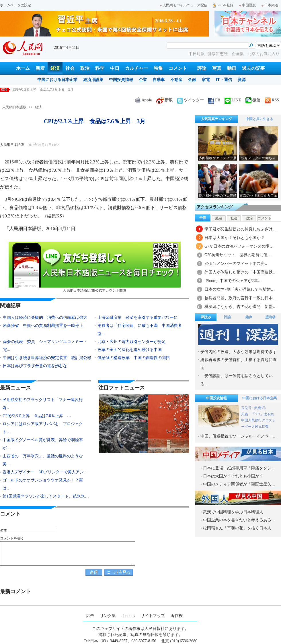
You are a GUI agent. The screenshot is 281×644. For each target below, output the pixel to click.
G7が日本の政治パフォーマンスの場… (239, 246)
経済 (55, 68)
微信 (253, 100)
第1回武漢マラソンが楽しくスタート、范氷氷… (46, 496)
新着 (40, 68)
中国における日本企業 (57, 80)
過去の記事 (253, 68)
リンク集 (108, 616)
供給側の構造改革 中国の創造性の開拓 (134, 358)
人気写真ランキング (216, 119)
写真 (217, 68)
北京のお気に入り (264, 54)
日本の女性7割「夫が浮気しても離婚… (240, 289)
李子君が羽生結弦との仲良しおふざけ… (241, 229)
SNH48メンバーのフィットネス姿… (237, 264)
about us (128, 616)
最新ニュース (15, 388)
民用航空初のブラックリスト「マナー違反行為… (43, 404)
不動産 (176, 80)
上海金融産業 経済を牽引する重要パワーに (138, 318)
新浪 (164, 100)
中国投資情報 (121, 80)
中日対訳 (197, 54)
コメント (178, 68)
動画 (232, 68)
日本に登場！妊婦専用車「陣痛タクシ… (239, 468)
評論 (202, 68)
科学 (100, 68)
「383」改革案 (263, 414)
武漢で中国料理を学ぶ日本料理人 (233, 512)
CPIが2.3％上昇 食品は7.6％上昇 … (37, 416)
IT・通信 (224, 80)
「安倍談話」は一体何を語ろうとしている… (237, 380)
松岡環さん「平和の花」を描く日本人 (237, 528)
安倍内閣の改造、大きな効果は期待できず (239, 352)
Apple (143, 100)
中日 (115, 68)
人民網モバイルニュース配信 (184, 5)
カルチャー (136, 68)
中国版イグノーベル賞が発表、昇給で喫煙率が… (43, 444)
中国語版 (247, 5)
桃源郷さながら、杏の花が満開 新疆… (241, 307)
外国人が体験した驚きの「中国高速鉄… (241, 272)
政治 (85, 68)
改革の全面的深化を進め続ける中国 (130, 350)
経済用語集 (93, 80)
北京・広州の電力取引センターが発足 (132, 342)
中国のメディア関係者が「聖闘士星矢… (239, 484)
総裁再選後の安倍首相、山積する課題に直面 (239, 364)
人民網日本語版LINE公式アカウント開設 (95, 267)
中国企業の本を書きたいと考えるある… (239, 520)
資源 (242, 80)
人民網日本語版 (14, 107)
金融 (192, 80)
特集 (158, 68)
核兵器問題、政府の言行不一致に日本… (241, 298)
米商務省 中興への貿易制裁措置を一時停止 (43, 326)
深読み (206, 317)
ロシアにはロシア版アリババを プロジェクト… (43, 428)
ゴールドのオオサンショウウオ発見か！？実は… (43, 484)
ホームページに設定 (15, 5)
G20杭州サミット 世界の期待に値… (238, 255)
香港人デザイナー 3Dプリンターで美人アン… (45, 472)
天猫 (245, 414)
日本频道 (270, 5)
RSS (272, 100)
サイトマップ (153, 616)
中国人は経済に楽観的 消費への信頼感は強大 (45, 318)
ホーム (23, 68)
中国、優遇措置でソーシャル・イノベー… (239, 436)
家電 (206, 80)
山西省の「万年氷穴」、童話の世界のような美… (43, 460)
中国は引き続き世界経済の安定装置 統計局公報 (47, 358)
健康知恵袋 (218, 54)
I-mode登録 (223, 5)
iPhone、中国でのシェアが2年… (233, 281)
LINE (233, 100)
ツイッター (190, 100)
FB (214, 100)
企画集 (238, 54)
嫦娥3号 (260, 408)
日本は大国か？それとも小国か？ (235, 238)
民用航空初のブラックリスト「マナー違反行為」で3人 (55, 90)
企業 (143, 80)
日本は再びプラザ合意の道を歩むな (35, 366)
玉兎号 (246, 408)
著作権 (177, 616)
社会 (70, 68)
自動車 (159, 80)
